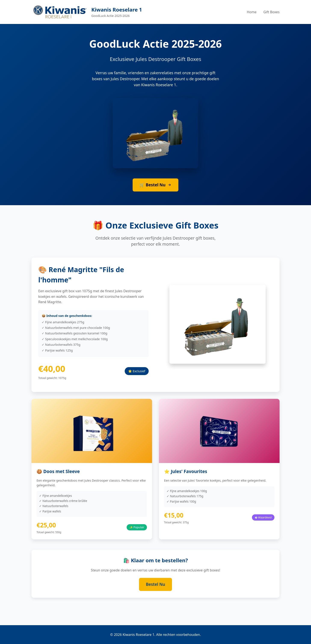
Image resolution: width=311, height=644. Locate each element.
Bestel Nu (155, 584)
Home (252, 12)
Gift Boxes (271, 12)
